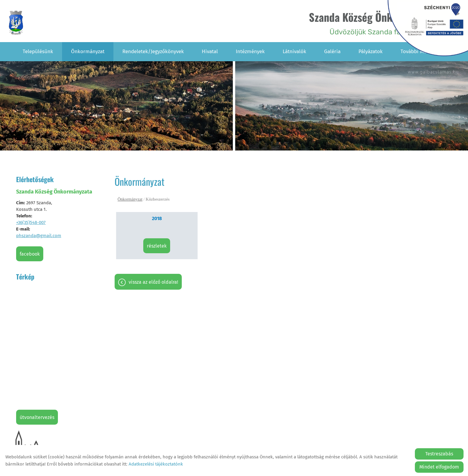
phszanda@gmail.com (39, 236)
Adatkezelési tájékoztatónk (156, 464)
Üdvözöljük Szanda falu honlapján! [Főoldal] (376, 23)
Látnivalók (294, 52)
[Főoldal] (16, 23)
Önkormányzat (88, 52)
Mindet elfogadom (439, 467)
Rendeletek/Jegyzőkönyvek (153, 52)
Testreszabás (439, 454)
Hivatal (210, 52)
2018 (157, 218)
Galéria (332, 52)
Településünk (38, 52)
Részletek (157, 246)
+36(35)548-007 (31, 222)
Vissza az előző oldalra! (153, 282)
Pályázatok (371, 52)
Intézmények (250, 52)
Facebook (30, 254)
